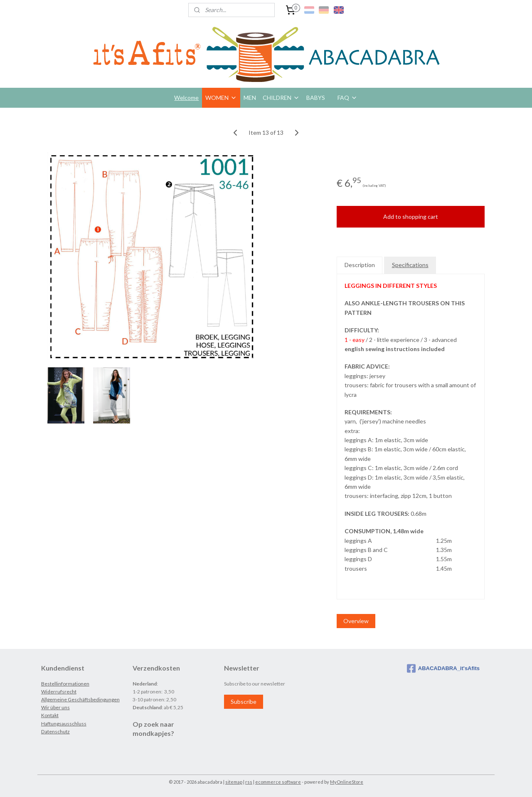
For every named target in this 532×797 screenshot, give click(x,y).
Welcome (186, 98)
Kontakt (50, 715)
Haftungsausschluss (64, 724)
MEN (250, 98)
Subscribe (244, 702)
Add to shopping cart (411, 217)
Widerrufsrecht (59, 692)
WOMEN (221, 98)
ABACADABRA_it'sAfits (443, 668)
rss (249, 782)
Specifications (410, 265)
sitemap (234, 782)
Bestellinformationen (65, 684)
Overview (356, 621)
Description (360, 265)
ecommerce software (278, 782)
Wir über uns (55, 707)
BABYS (316, 98)
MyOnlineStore (347, 782)
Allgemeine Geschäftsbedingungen (80, 699)
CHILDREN (281, 98)
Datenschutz (55, 731)
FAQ (347, 98)
